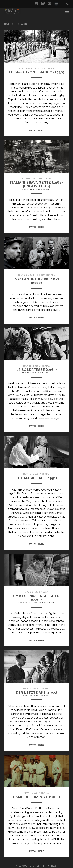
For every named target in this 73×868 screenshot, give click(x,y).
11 (38, 866)
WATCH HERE (36, 130)
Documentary (46, 275)
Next (54, 866)
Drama (50, 68)
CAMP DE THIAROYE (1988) (36, 797)
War (48, 178)
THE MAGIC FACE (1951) (37, 478)
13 (48, 866)
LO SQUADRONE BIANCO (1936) (37, 72)
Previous (21, 866)
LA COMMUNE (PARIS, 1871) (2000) (36, 281)
